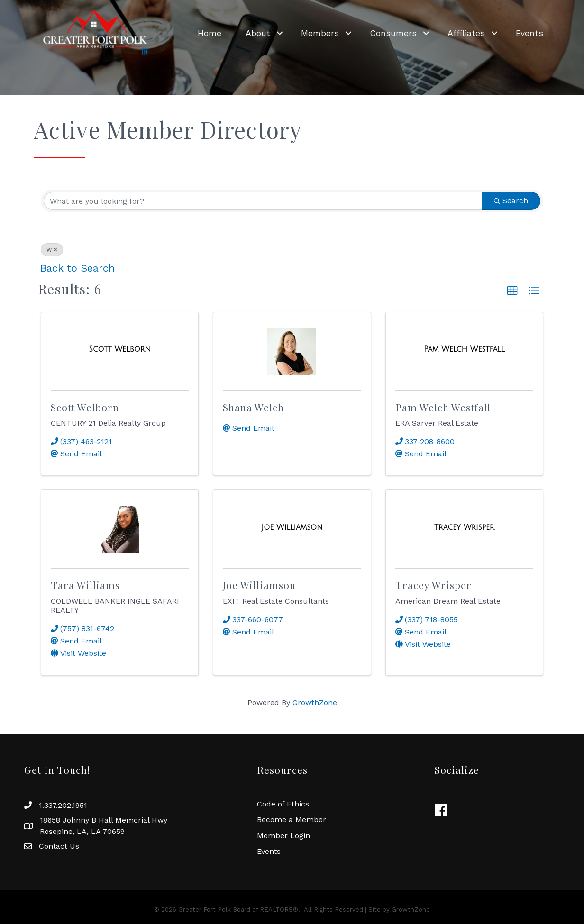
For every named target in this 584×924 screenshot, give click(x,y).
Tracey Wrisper (433, 585)
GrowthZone (315, 702)
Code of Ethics (283, 804)
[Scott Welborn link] (120, 349)
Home (205, 31)
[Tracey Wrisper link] (464, 527)
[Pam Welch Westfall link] (464, 349)
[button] (512, 291)
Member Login (283, 836)
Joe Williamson (259, 585)
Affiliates (462, 31)
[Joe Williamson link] (292, 527)
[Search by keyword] (263, 201)
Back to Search (78, 268)
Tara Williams (85, 585)
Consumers (389, 31)
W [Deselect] (52, 250)
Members (316, 31)
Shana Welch (253, 407)
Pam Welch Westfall (443, 407)
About (254, 31)
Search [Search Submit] (511, 201)
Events (525, 31)
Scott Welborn (85, 407)
